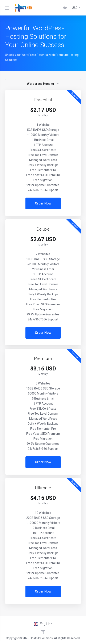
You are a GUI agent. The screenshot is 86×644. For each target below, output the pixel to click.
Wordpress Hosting (43, 84)
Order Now (43, 203)
